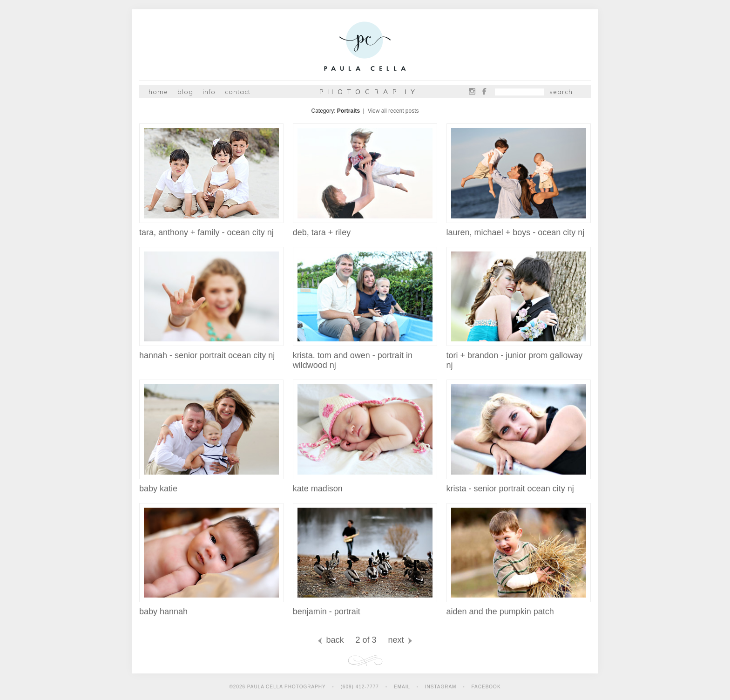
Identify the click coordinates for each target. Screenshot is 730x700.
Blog (185, 92)
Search (561, 92)
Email (402, 687)
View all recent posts (393, 111)
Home (158, 92)
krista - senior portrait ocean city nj (519, 485)
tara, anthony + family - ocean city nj (211, 229)
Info (209, 92)
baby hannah (211, 608)
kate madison (365, 485)
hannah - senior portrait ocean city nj (211, 352)
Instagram (472, 91)
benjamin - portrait (365, 608)
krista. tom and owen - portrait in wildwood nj (365, 357)
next (401, 640)
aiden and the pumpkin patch (519, 608)
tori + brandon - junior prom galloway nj (519, 357)
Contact (238, 92)
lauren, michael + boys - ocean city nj (519, 229)
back (330, 640)
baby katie (211, 485)
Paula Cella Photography (365, 48)
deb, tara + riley (365, 229)
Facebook (484, 91)
